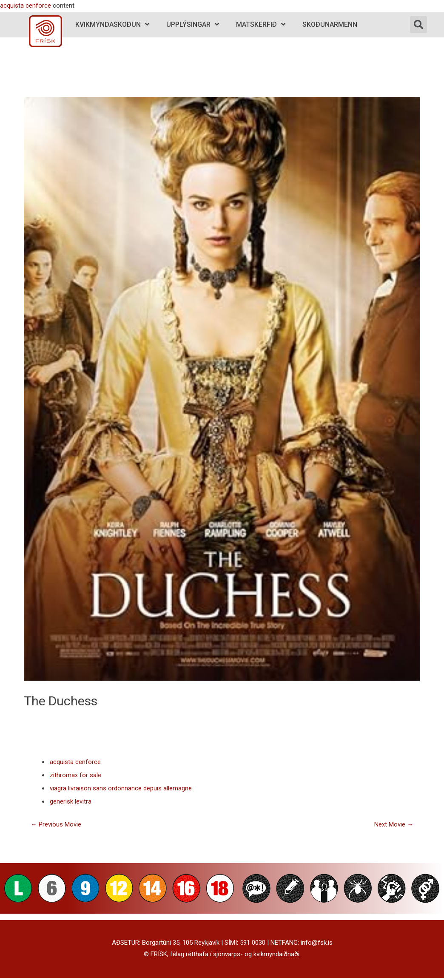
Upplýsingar (193, 24)
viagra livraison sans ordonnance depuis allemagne (121, 789)
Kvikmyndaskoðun (112, 24)
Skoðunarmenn (330, 24)
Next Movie (394, 826)
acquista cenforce (26, 6)
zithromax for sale (75, 775)
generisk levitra (71, 803)
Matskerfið (261, 24)
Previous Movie (56, 826)
